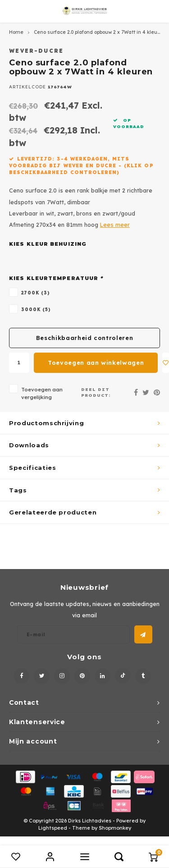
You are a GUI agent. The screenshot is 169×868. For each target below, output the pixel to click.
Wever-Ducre (37, 51)
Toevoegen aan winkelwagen (96, 363)
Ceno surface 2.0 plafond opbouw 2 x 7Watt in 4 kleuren (100, 32)
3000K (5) (36, 309)
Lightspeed (53, 828)
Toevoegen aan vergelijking (42, 393)
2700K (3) (36, 293)
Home (16, 32)
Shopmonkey (115, 828)
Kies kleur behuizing (48, 244)
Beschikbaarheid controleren (85, 338)
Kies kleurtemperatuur (56, 278)
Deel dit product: (96, 392)
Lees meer (115, 225)
